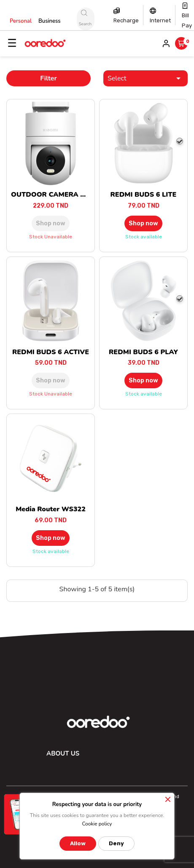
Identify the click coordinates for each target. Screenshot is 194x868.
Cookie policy (97, 824)
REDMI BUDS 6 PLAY (143, 352)
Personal (21, 21)
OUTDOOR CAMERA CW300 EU (63, 195)
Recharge (126, 20)
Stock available (144, 237)
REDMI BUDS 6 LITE (144, 195)
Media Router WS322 (51, 509)
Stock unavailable (51, 237)
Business (50, 21)
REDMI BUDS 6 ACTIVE (51, 352)
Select (145, 78)
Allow (78, 843)
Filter (48, 78)
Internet (160, 20)
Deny (116, 843)
